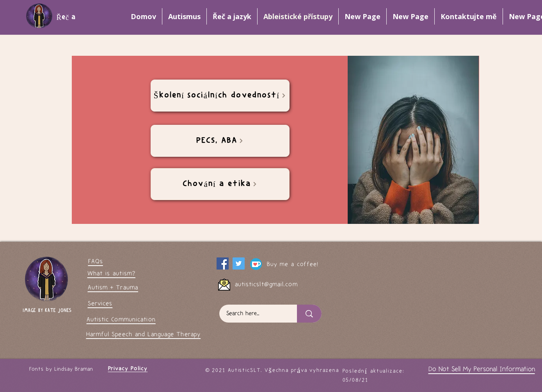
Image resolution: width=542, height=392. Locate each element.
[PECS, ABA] (220, 141)
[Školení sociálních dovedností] (220, 96)
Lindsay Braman (74, 369)
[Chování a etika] (220, 184)
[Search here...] (253, 314)
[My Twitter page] (239, 263)
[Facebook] (223, 263)
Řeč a (68, 17)
